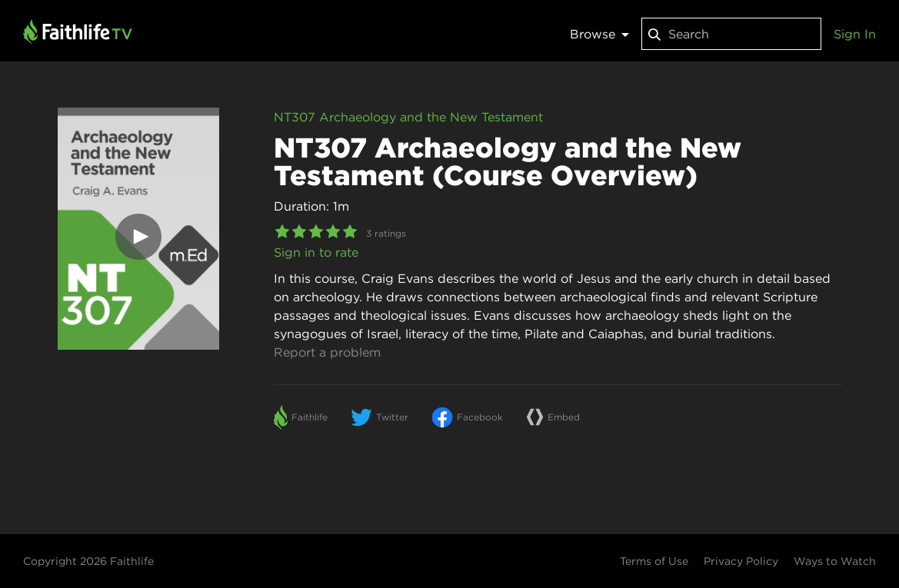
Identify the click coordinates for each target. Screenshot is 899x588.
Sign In (855, 34)
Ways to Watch (835, 561)
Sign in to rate (316, 252)
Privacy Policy (741, 561)
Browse (599, 34)
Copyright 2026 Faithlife (88, 561)
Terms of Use (654, 561)
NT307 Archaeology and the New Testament (408, 117)
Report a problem (327, 352)
